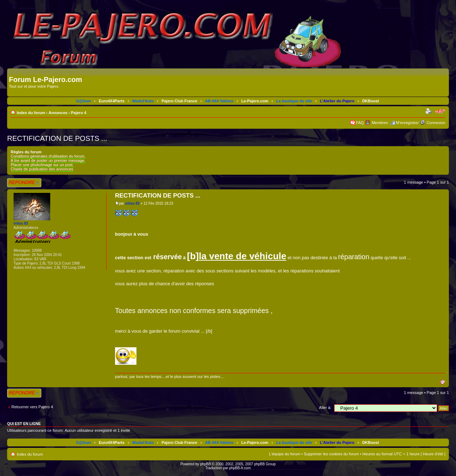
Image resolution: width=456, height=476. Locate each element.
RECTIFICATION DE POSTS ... (57, 138)
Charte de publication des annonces (42, 169)
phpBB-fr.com (240, 468)
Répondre (24, 183)
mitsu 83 (132, 203)
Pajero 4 (79, 113)
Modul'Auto (143, 101)
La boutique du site (294, 101)
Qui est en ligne (24, 424)
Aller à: (325, 408)
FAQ (360, 123)
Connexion (436, 123)
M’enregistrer (407, 123)
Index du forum (31, 113)
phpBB (206, 464)
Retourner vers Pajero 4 (32, 407)
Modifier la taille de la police (440, 111)
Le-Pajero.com (255, 101)
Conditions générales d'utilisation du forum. (48, 156)
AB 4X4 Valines (219, 101)
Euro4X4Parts (112, 101)
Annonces (58, 113)
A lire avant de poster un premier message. (48, 160)
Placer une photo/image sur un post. (42, 165)
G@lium (83, 101)
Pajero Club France (179, 101)
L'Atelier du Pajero (337, 101)
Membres (380, 123)
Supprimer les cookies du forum (331, 454)
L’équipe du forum (284, 454)
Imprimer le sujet (429, 111)
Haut (444, 382)
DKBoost (371, 101)
